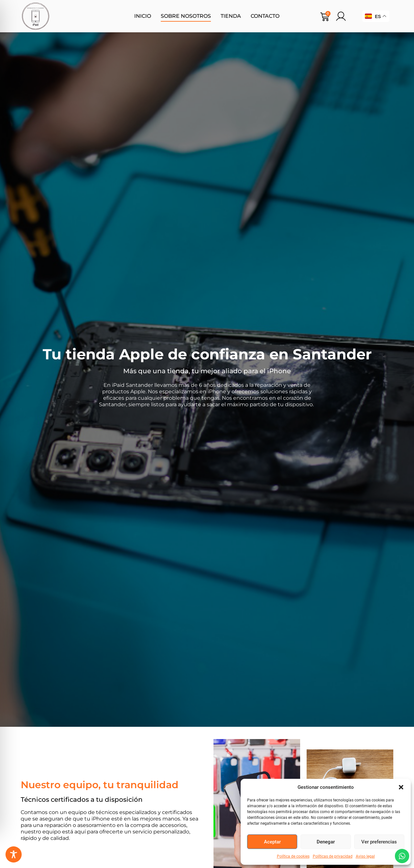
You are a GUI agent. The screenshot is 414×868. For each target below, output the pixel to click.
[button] (401, 787)
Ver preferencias (379, 842)
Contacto (265, 16)
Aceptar (272, 842)
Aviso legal (365, 856)
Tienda (231, 16)
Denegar (326, 842)
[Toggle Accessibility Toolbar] (14, 854)
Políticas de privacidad (333, 856)
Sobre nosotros (186, 16)
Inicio (143, 16)
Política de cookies (293, 856)
